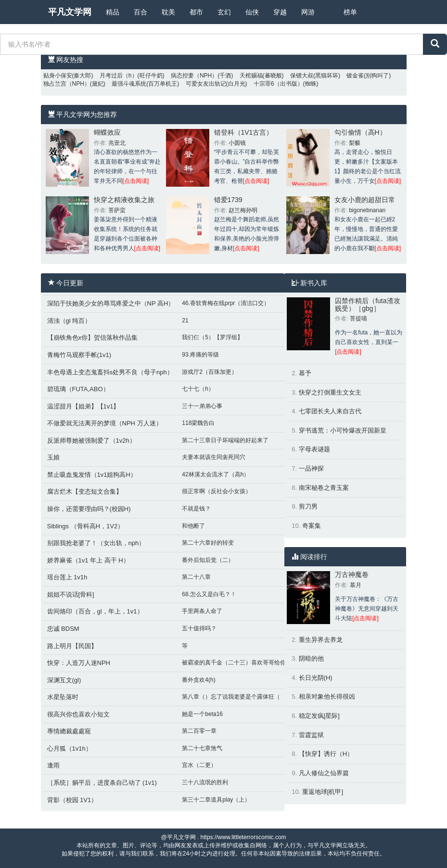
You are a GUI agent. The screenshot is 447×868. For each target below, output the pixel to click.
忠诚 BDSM (63, 629)
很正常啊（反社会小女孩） (217, 491)
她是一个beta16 (202, 714)
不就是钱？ (196, 509)
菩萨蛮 (117, 210)
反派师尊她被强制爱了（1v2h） (91, 440)
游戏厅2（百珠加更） (210, 372)
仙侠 (252, 12)
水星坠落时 (63, 697)
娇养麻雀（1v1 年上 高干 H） (88, 560)
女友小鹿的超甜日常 (365, 200)
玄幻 (224, 12)
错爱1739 (228, 200)
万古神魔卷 (352, 574)
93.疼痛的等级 (200, 355)
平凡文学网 (70, 12)
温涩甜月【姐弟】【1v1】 (83, 406)
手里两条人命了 (202, 611)
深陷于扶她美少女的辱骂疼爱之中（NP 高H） (111, 303)
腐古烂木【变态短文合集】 (85, 491)
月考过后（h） (119, 76)
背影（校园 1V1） (72, 800)
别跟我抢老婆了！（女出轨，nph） (96, 543)
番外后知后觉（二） (208, 560)
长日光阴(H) (316, 678)
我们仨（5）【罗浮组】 (212, 337)
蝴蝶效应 (107, 132)
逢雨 (53, 765)
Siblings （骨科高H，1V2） (86, 526)
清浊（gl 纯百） (69, 321)
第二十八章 (196, 577)
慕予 (305, 373)
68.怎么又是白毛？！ (209, 594)
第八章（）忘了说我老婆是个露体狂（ (231, 697)
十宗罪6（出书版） (278, 84)
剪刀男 (308, 506)
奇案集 (312, 526)
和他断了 (193, 526)
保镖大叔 (302, 76)
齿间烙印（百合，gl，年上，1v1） (95, 611)
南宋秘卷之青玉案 (324, 488)
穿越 (280, 12)
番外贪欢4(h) (198, 680)
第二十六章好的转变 (208, 543)
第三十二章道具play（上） (216, 800)
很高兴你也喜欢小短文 (78, 714)
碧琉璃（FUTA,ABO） (78, 389)
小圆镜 (237, 143)
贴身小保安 (58, 76)
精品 (113, 12)
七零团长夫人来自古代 (330, 411)
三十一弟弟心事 (202, 406)
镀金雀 (355, 76)
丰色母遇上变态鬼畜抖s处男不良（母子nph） (110, 372)
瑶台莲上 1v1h (67, 577)
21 (185, 320)
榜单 (350, 12)
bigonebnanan (367, 210)
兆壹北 (117, 143)
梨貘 (355, 143)
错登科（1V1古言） (244, 132)
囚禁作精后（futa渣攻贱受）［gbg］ (367, 304)
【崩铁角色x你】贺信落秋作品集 (93, 338)
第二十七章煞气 (202, 748)
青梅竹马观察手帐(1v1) (79, 355)
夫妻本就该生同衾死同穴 (214, 457)
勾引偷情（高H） (360, 132)
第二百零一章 (199, 731)
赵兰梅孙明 (243, 210)
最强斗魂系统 (129, 84)
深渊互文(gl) (64, 680)
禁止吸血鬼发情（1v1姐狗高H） (92, 475)
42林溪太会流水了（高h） (216, 474)
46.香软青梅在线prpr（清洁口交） (226, 303)
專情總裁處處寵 (69, 731)
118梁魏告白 (198, 423)
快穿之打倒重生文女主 (330, 392)
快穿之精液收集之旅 (124, 200)
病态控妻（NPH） (194, 76)
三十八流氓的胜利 (205, 782)
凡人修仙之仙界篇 (324, 773)
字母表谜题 (314, 449)
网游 (308, 12)
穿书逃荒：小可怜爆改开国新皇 (343, 430)
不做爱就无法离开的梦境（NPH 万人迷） (105, 423)
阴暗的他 (311, 658)
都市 (196, 12)
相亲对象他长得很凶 (327, 696)
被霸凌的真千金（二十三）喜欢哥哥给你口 (237, 663)
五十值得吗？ (199, 628)
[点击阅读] (136, 181)
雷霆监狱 (311, 735)
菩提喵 (358, 319)
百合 (140, 12)
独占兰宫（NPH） (67, 84)
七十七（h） (198, 389)
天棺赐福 (251, 76)
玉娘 (53, 457)
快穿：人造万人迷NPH (79, 663)
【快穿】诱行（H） (326, 754)
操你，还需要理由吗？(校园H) (89, 509)
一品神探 (311, 468)
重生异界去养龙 (321, 640)
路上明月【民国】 (72, 646)
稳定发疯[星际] (319, 716)
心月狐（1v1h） (70, 748)
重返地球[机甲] (323, 792)
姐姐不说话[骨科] (71, 594)
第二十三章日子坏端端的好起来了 (225, 440)
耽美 (168, 12)
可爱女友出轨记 (206, 84)
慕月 (356, 585)
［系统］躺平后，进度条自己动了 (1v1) (102, 783)
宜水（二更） (199, 765)
